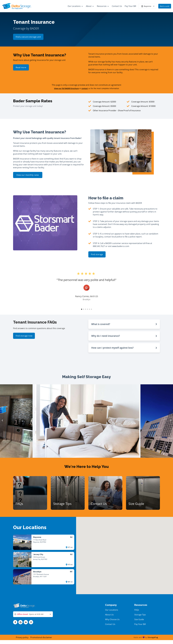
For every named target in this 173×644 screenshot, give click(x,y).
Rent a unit (165, 6)
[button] (82, 309)
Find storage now (24, 336)
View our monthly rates (28, 175)
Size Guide (139, 619)
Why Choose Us (112, 619)
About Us (109, 615)
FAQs (137, 610)
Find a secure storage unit (28, 37)
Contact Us (110, 624)
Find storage (97, 254)
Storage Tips (140, 615)
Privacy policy (22, 637)
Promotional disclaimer (41, 637)
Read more (21, 67)
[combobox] (33, 614)
